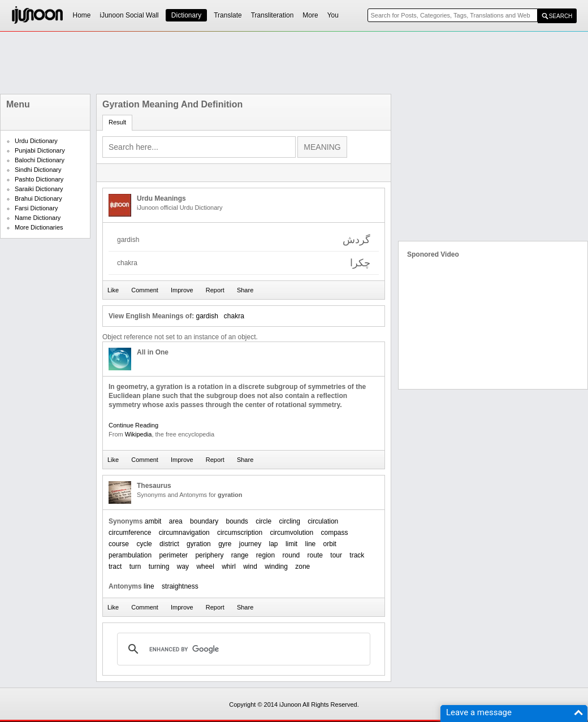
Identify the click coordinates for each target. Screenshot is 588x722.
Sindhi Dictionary (38, 170)
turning (159, 567)
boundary (204, 521)
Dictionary (186, 15)
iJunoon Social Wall (129, 15)
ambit (153, 521)
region (265, 555)
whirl (229, 567)
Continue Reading (133, 425)
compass (335, 533)
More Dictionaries (39, 227)
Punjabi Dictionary (40, 150)
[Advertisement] (294, 63)
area (176, 521)
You (333, 15)
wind (250, 567)
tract (115, 567)
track (357, 555)
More (310, 15)
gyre (225, 544)
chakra (234, 316)
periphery (209, 555)
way (183, 567)
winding (276, 567)
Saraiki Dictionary (39, 189)
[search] (242, 649)
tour (336, 555)
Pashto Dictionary (39, 179)
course (119, 544)
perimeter (173, 555)
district (169, 544)
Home (82, 15)
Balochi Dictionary (40, 160)
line (311, 544)
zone (302, 567)
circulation (323, 521)
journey (250, 544)
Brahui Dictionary (38, 198)
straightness (180, 586)
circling (290, 521)
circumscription (240, 533)
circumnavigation (184, 533)
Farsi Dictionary (36, 208)
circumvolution (291, 533)
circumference (130, 533)
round (291, 555)
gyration (199, 544)
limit (291, 544)
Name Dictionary (38, 218)
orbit (330, 544)
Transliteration (273, 15)
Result (117, 122)
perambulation (130, 555)
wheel (205, 567)
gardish (207, 316)
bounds (237, 521)
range (240, 555)
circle (263, 521)
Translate (228, 15)
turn (135, 567)
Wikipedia (139, 434)
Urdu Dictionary (36, 141)
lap (274, 544)
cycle (144, 544)
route (315, 555)
